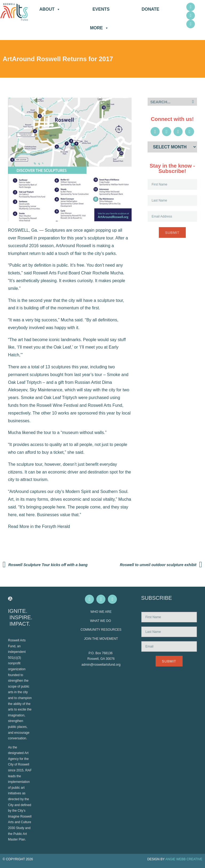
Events (101, 9)
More (99, 28)
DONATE (150, 9)
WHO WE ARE (101, 612)
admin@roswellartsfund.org (101, 665)
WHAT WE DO (101, 621)
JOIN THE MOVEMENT (101, 639)
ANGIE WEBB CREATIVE (184, 859)
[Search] (193, 102)
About (50, 9)
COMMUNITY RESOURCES (101, 630)
